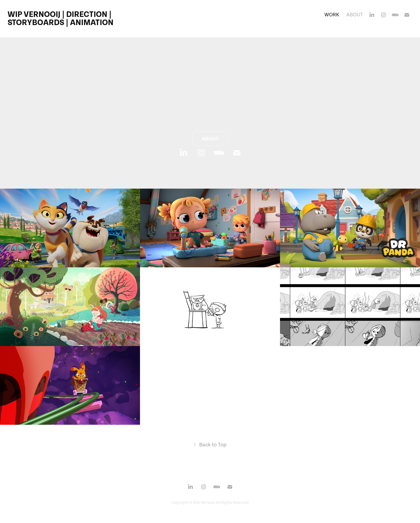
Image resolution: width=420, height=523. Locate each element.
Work (332, 15)
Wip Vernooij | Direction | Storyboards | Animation (61, 19)
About (355, 15)
